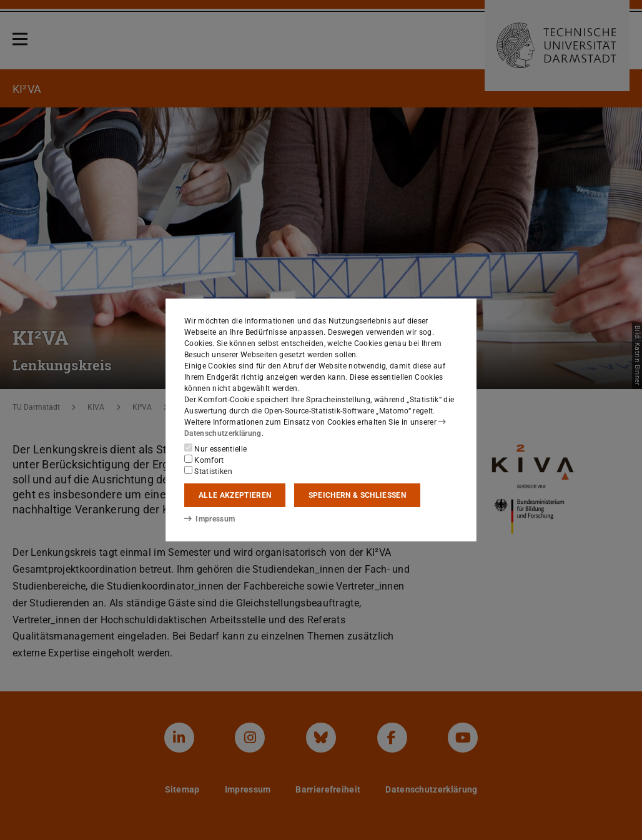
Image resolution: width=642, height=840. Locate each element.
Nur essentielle (215, 448)
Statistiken (208, 471)
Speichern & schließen (357, 495)
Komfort (204, 460)
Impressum (210, 519)
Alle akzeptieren (235, 495)
